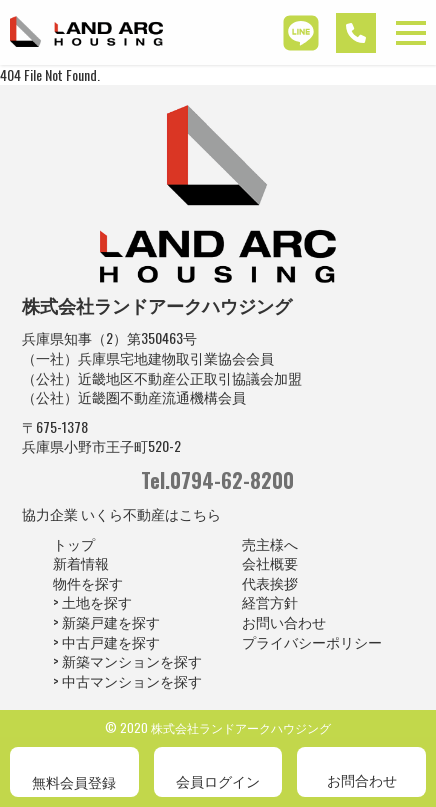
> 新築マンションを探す (127, 660)
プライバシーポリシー (312, 641)
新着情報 (81, 562)
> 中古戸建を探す (106, 641)
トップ (74, 543)
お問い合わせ (284, 621)
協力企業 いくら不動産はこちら (121, 513)
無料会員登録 (74, 781)
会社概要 (270, 562)
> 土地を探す (92, 601)
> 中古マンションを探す (127, 680)
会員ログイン (218, 780)
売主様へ (270, 543)
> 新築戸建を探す (106, 621)
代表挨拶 (270, 582)
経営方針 (270, 601)
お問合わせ (362, 779)
